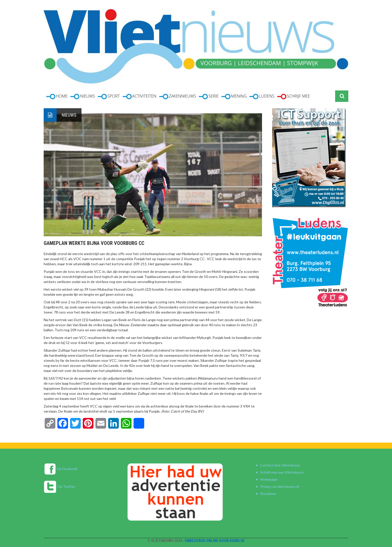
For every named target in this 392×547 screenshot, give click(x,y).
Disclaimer (268, 494)
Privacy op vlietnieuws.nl (280, 486)
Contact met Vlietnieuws (280, 465)
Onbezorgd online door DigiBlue (215, 541)
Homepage (269, 479)
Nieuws (69, 115)
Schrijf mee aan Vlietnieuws (282, 472)
